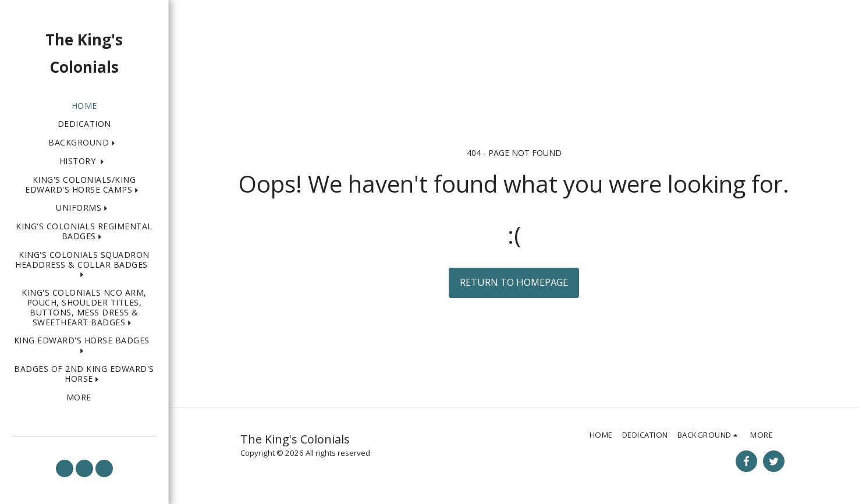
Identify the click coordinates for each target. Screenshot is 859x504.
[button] (84, 143)
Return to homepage (514, 282)
